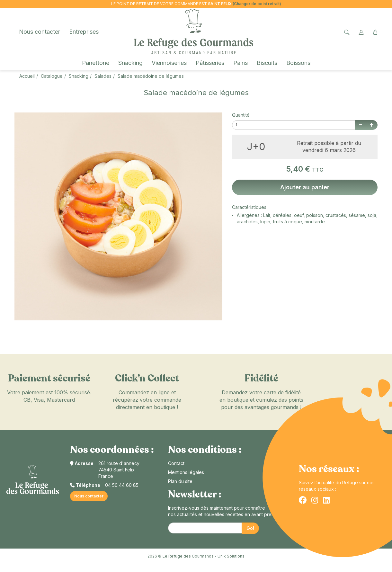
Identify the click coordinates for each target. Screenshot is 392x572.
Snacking (130, 63)
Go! (250, 528)
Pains (241, 63)
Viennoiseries (169, 63)
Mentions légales (186, 472)
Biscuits (267, 63)
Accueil (27, 76)
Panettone (96, 63)
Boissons (298, 63)
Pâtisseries (210, 63)
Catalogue (52, 76)
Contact (176, 463)
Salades (103, 76)
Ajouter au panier (305, 187)
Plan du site (180, 481)
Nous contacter (40, 32)
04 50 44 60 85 (122, 485)
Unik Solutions (231, 556)
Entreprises (84, 32)
